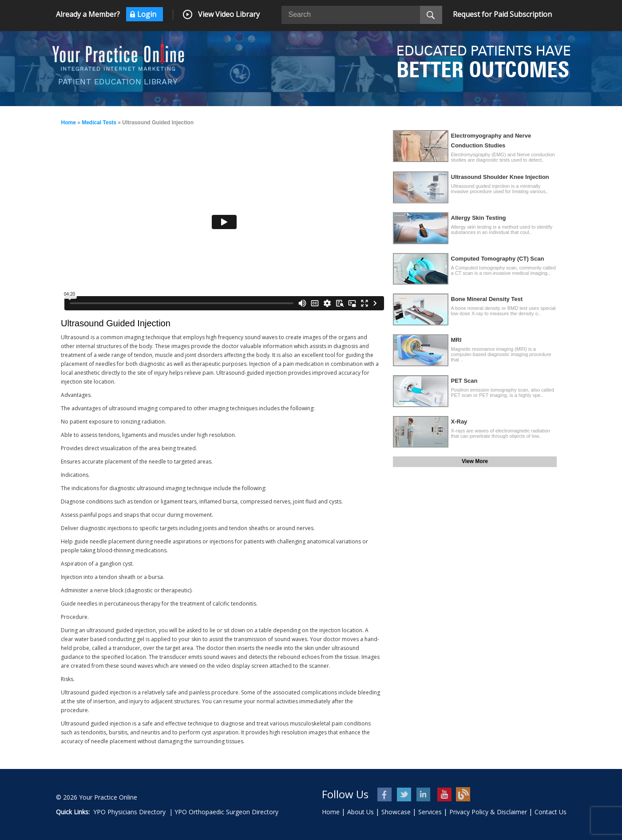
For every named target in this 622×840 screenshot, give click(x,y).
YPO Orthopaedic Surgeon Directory (226, 812)
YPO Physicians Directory (129, 812)
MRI (456, 340)
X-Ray (459, 422)
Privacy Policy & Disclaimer (488, 812)
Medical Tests (99, 123)
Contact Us (551, 812)
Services (430, 812)
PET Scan (464, 381)
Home (69, 123)
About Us (361, 812)
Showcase (396, 812)
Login (147, 14)
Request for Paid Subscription (502, 14)
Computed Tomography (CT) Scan (498, 259)
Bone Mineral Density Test (487, 299)
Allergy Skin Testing (479, 218)
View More (475, 461)
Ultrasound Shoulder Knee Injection (500, 177)
